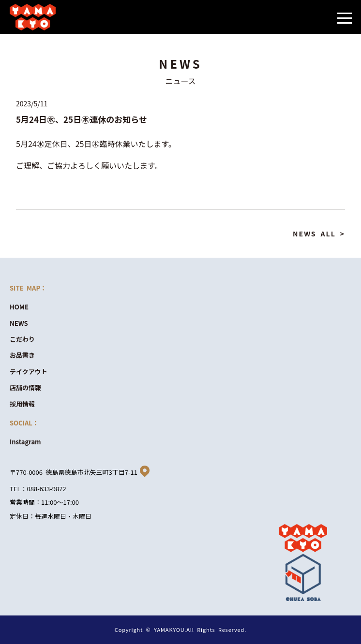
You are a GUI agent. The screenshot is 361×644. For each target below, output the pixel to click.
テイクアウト (29, 372)
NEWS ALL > (319, 234)
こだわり (22, 339)
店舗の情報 (25, 388)
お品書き (22, 355)
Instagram (25, 442)
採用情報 (22, 404)
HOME (19, 307)
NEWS (19, 323)
